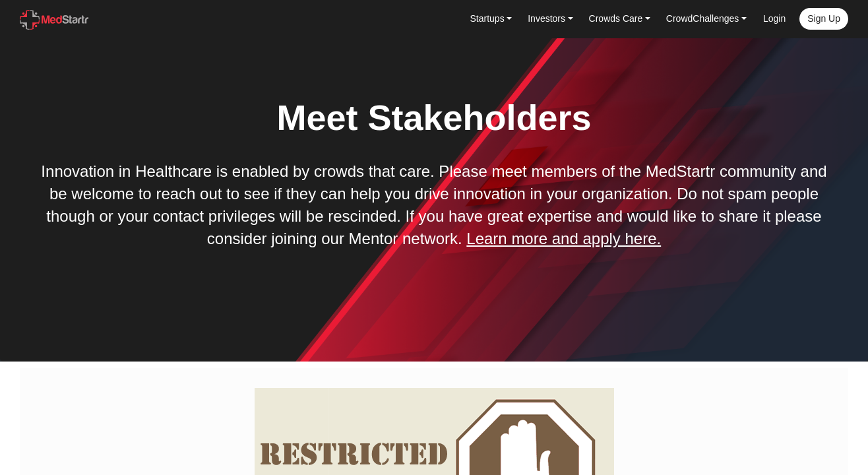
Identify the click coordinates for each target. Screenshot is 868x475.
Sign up (824, 18)
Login (774, 18)
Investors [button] (546, 18)
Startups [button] (487, 18)
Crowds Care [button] (616, 18)
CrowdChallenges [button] (703, 18)
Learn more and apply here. (564, 238)
